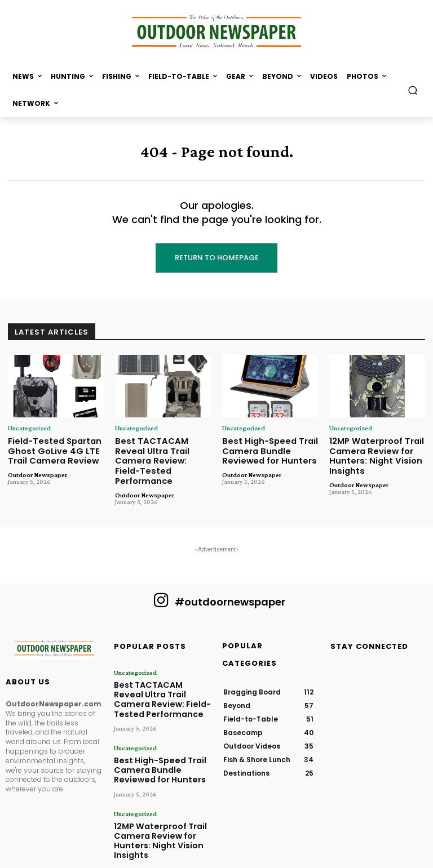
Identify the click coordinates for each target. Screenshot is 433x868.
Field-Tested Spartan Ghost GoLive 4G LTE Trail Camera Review (50, 449)
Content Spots (274, 857)
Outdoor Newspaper (37, 471)
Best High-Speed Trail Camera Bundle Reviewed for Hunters (265, 449)
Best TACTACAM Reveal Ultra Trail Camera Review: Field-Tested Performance (160, 453)
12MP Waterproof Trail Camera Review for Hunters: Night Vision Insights (373, 453)
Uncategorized (29, 428)
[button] (413, 90)
